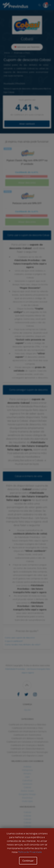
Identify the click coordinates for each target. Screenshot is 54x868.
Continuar (28, 861)
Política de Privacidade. (30, 852)
